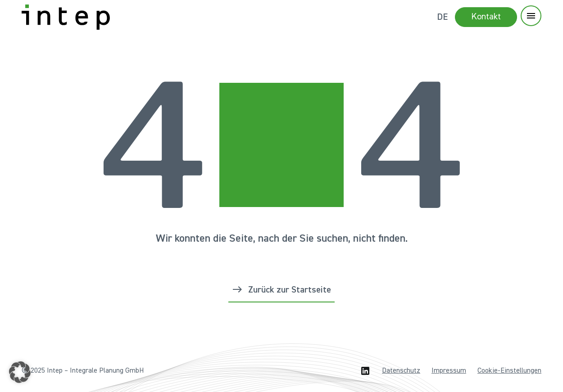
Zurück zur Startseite (290, 290)
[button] (20, 372)
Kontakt (486, 17)
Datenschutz (401, 371)
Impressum (449, 371)
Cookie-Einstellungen (509, 371)
